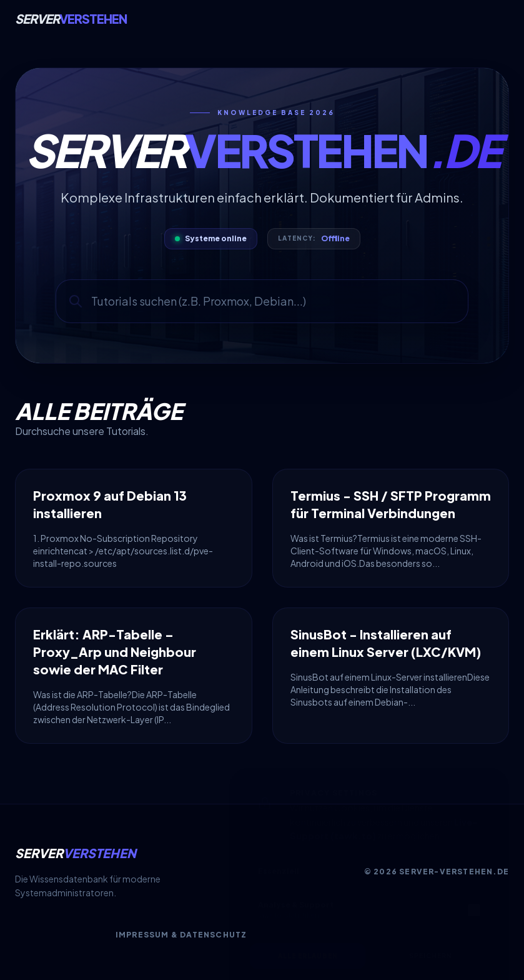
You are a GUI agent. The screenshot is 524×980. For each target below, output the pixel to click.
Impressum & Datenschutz (181, 935)
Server (71, 18)
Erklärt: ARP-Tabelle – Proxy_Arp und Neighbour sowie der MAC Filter (115, 652)
